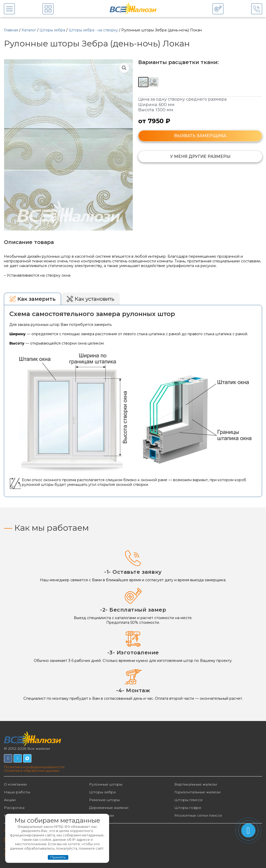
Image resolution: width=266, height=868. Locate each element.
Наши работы (17, 792)
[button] (124, 68)
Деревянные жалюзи (109, 808)
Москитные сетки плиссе (198, 815)
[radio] (143, 82)
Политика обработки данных (32, 771)
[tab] (32, 299)
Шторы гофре (188, 808)
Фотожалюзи (101, 815)
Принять (58, 857)
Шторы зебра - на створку (93, 30)
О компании (15, 784)
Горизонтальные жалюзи (197, 792)
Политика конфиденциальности (34, 767)
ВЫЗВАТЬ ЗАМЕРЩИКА (200, 136)
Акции (10, 800)
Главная (11, 30)
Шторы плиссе (188, 800)
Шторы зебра (52, 30)
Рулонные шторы (106, 784)
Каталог (29, 30)
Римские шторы (104, 800)
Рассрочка (14, 808)
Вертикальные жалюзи (196, 784)
